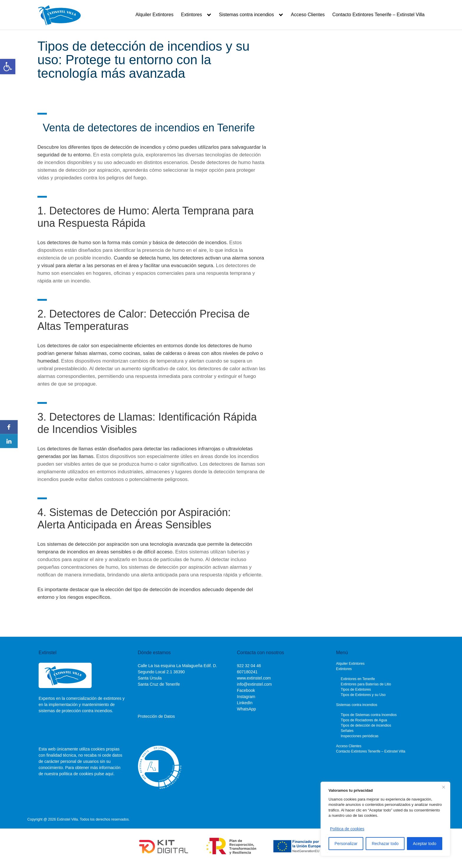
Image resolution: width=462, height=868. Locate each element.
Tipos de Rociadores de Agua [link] (364, 720)
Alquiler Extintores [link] (155, 15)
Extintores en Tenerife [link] (358, 679)
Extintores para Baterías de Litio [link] (366, 684)
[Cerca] (444, 787)
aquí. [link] (110, 774)
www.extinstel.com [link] (254, 678)
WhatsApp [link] (246, 709)
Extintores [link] (191, 15)
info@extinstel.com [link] (254, 684)
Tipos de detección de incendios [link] (366, 725)
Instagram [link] (246, 697)
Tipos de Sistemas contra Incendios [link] (369, 715)
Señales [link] (347, 731)
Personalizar (346, 844)
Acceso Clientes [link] (308, 15)
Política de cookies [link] (347, 829)
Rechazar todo (385, 844)
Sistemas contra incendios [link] (246, 15)
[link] (8, 67)
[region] (385, 819)
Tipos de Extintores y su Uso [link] (363, 695)
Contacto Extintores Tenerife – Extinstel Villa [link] (378, 15)
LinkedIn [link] (245, 703)
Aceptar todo (424, 844)
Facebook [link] (246, 690)
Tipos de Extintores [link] (356, 690)
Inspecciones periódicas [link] (360, 736)
